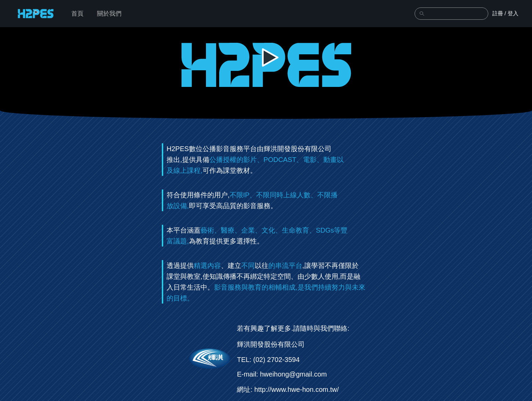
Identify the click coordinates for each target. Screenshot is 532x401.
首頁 (77, 14)
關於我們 (109, 14)
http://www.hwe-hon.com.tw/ (297, 389)
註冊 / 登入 (505, 13)
